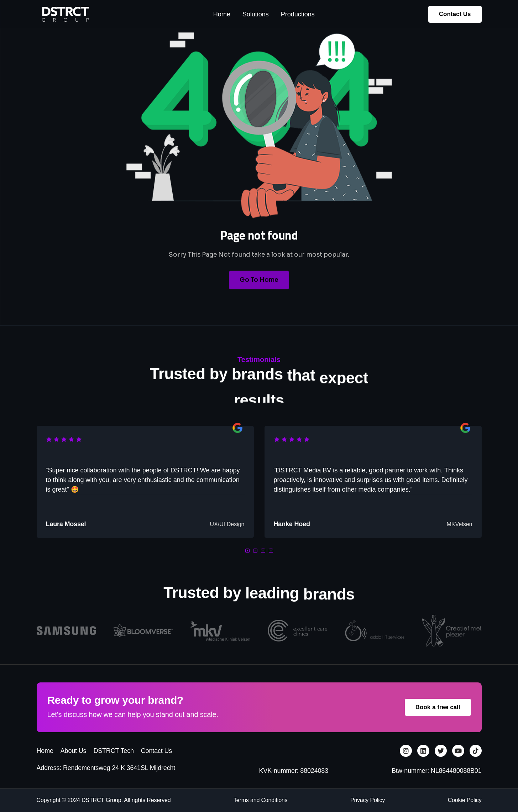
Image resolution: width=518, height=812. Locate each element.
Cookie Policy (465, 800)
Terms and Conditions (261, 800)
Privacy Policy (368, 800)
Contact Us (156, 751)
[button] (247, 551)
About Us (74, 751)
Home (45, 751)
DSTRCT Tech (113, 751)
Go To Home (259, 290)
